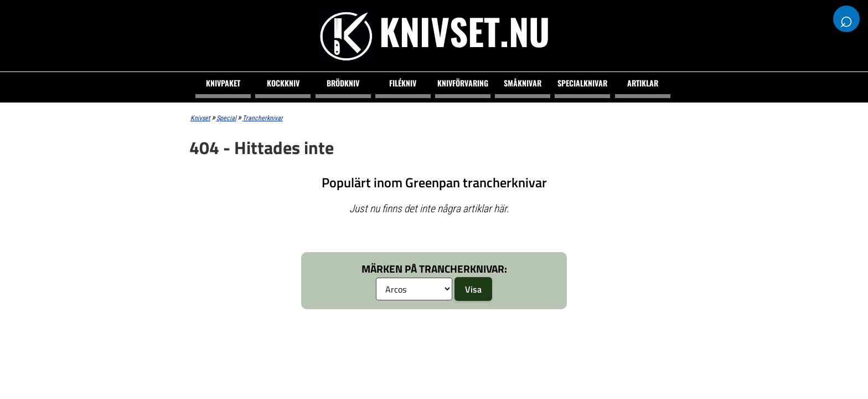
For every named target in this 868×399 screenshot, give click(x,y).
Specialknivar (582, 83)
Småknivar (523, 83)
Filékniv (403, 83)
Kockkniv (283, 83)
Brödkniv (343, 83)
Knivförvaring (463, 83)
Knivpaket (223, 83)
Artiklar (643, 83)
